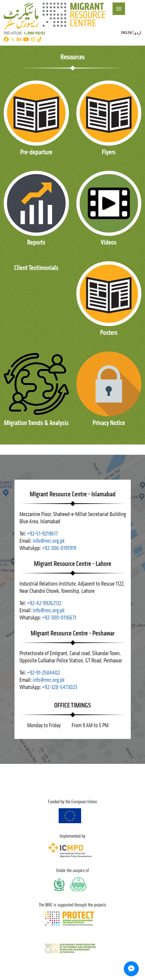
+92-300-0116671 (59, 618)
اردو (138, 33)
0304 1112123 (34, 33)
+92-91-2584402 (43, 673)
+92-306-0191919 (59, 548)
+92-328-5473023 (60, 687)
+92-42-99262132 (44, 603)
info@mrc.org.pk (49, 541)
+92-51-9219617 (42, 534)
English (127, 33)
